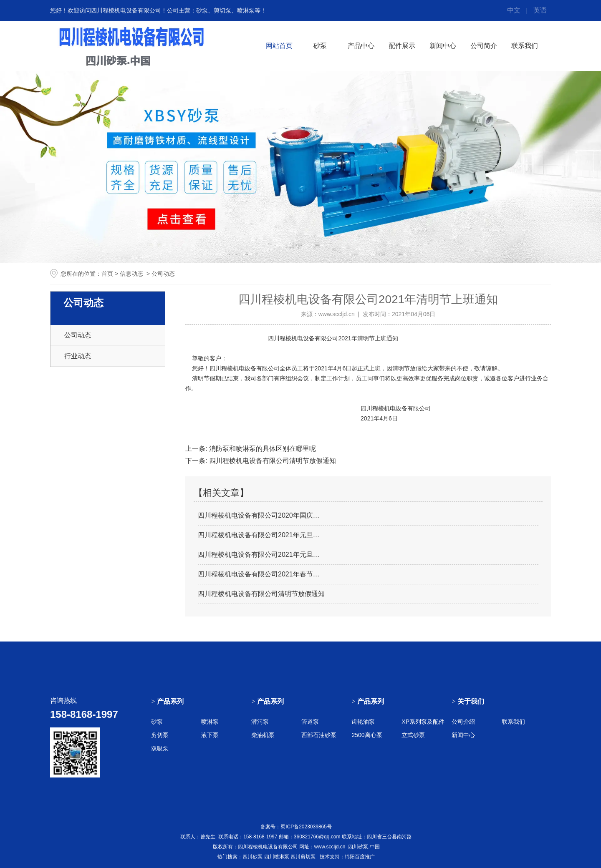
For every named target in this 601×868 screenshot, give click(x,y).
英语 (540, 10)
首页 (107, 274)
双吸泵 (160, 748)
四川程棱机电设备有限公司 (302, 338)
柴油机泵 (263, 735)
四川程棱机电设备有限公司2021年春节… (259, 574)
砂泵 (320, 46)
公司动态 (78, 335)
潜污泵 (260, 722)
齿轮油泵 (363, 722)
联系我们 (525, 46)
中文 (514, 10)
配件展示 (402, 46)
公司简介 (484, 46)
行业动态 (78, 356)
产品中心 (361, 46)
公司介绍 (463, 722)
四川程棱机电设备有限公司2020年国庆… (259, 515)
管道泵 (310, 722)
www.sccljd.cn (337, 314)
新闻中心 (443, 46)
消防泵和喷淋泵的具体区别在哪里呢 (261, 449)
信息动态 (131, 274)
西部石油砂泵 (319, 735)
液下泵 (210, 735)
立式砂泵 (413, 735)
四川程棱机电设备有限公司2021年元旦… (259, 535)
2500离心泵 (367, 735)
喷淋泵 (210, 722)
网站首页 (279, 46)
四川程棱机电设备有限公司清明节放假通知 (271, 461)
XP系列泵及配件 (423, 722)
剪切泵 (160, 735)
